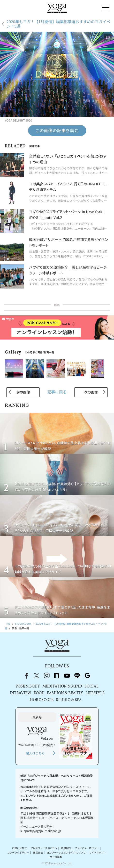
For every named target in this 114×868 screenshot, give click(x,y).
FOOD (39, 693)
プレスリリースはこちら (44, 848)
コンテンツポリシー (18, 852)
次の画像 (91, 392)
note (57, 676)
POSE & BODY (28, 687)
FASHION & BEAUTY (65, 693)
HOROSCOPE (42, 700)
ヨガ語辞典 (56, 857)
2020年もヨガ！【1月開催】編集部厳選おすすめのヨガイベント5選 (58, 24)
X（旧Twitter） (37, 676)
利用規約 (66, 848)
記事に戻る (57, 392)
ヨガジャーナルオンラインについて (66, 852)
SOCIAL (91, 687)
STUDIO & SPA (69, 700)
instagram (47, 676)
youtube (67, 676)
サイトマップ (96, 852)
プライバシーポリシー (87, 848)
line (77, 676)
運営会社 (38, 852)
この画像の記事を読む (57, 130)
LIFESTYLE (95, 693)
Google (87, 676)
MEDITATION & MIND (62, 687)
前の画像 (23, 392)
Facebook (26, 676)
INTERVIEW (20, 693)
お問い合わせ (19, 848)
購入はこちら (35, 753)
